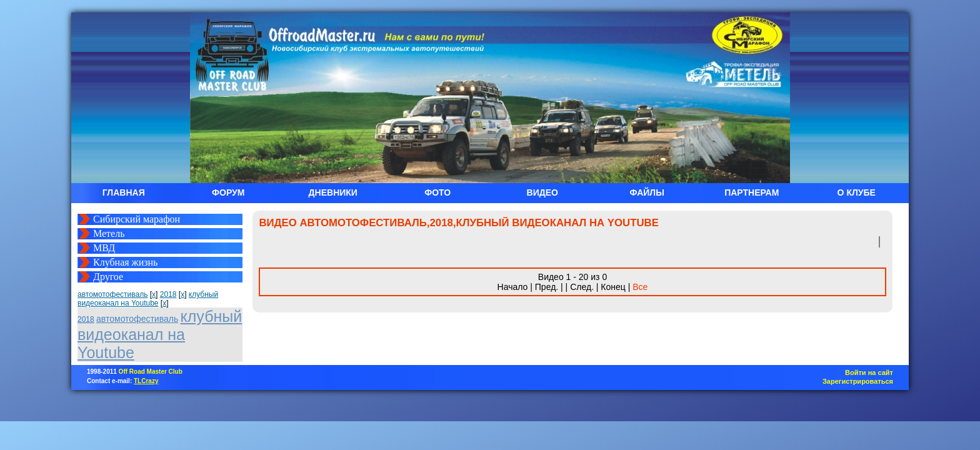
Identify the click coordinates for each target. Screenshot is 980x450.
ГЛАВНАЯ (124, 192)
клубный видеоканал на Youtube (148, 299)
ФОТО (437, 192)
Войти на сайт (869, 372)
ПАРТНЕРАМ (752, 192)
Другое (108, 277)
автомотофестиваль (112, 294)
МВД (104, 248)
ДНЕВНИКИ (333, 192)
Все (640, 287)
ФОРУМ (228, 192)
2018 (168, 294)
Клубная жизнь (125, 262)
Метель (109, 233)
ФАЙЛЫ (647, 192)
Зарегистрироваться (858, 381)
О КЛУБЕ (857, 192)
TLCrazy (146, 381)
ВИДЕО (542, 192)
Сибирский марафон (137, 219)
